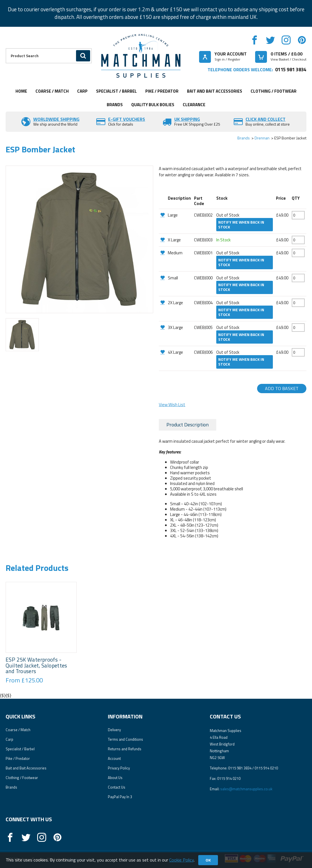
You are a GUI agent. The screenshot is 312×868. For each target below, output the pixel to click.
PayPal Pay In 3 (120, 797)
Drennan (262, 138)
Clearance (194, 105)
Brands (115, 105)
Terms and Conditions (125, 739)
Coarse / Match (52, 91)
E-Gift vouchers (127, 119)
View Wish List (172, 405)
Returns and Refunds (125, 749)
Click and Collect (266, 119)
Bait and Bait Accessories (215, 91)
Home (21, 91)
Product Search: (6, 48)
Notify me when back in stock (241, 225)
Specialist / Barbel (116, 91)
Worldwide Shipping (56, 119)
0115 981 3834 (291, 69)
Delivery (114, 730)
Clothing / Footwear (274, 91)
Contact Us (117, 787)
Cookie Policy (181, 860)
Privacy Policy (119, 768)
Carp (82, 91)
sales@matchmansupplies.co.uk (246, 789)
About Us (115, 778)
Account (114, 758)
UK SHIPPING (187, 119)
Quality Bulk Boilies (153, 105)
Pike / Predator (162, 91)
